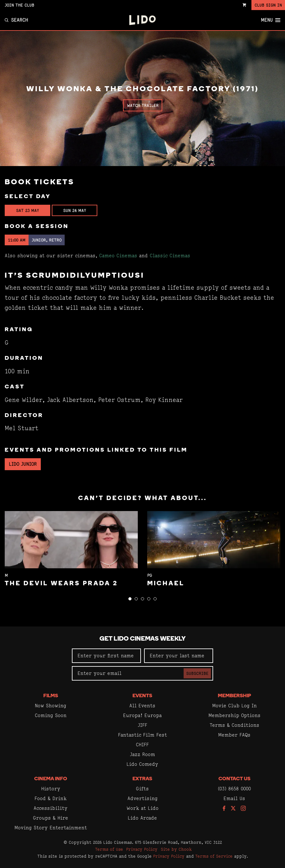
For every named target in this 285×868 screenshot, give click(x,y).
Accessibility (51, 808)
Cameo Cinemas (118, 256)
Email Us (234, 798)
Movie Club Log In (234, 706)
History (51, 789)
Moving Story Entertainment (51, 828)
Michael (166, 584)
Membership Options (234, 715)
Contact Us (234, 779)
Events (142, 696)
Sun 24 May (75, 210)
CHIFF (142, 745)
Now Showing (51, 706)
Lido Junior (23, 464)
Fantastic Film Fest (142, 735)
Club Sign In (268, 5)
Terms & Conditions (234, 725)
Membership (234, 696)
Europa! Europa (142, 715)
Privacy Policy (142, 849)
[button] (130, 599)
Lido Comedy (142, 764)
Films (51, 696)
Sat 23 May (27, 210)
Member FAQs (234, 735)
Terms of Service (214, 856)
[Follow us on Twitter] (233, 809)
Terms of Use (109, 849)
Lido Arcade (142, 818)
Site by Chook (176, 849)
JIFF (142, 725)
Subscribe (197, 673)
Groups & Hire (51, 818)
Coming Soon (51, 715)
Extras (142, 779)
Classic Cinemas (170, 256)
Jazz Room (142, 754)
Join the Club (19, 5)
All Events (142, 706)
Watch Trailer (143, 105)
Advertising (142, 798)
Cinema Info (51, 779)
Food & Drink (51, 798)
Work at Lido (142, 808)
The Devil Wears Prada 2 (61, 584)
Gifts (142, 789)
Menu (271, 20)
